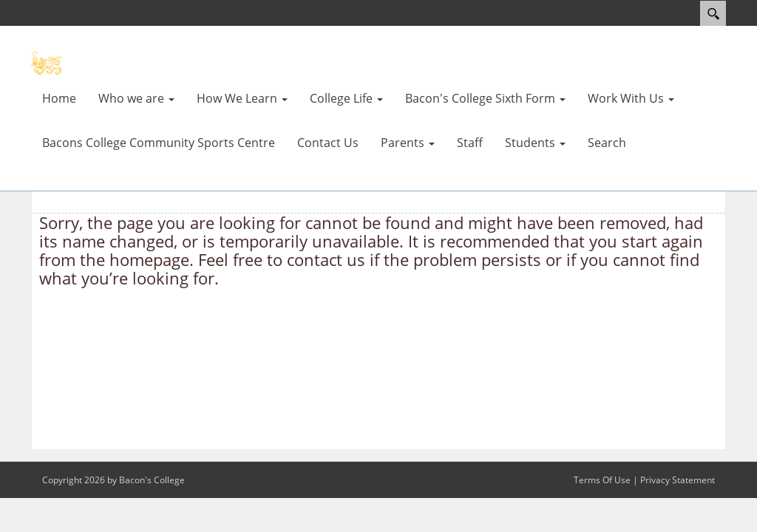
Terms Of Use (602, 480)
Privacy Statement (678, 480)
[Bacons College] (75, 63)
